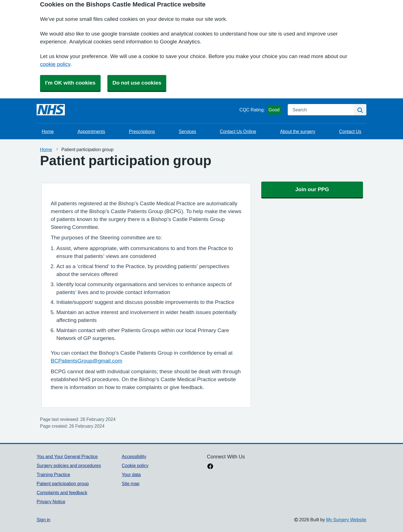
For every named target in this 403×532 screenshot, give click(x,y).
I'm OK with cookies (70, 83)
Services (187, 131)
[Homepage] (51, 110)
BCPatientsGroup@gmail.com (87, 361)
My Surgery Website (346, 520)
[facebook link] (210, 467)
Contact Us (350, 131)
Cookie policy (135, 465)
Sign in (43, 520)
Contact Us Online (238, 131)
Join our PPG (312, 189)
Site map (131, 484)
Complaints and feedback (62, 493)
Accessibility (134, 456)
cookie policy (55, 64)
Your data (131, 474)
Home (48, 131)
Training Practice (53, 474)
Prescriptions (142, 131)
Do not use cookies (137, 83)
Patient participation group (63, 484)
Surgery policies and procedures (69, 465)
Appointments (91, 131)
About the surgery (297, 131)
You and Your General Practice (67, 456)
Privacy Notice (51, 502)
